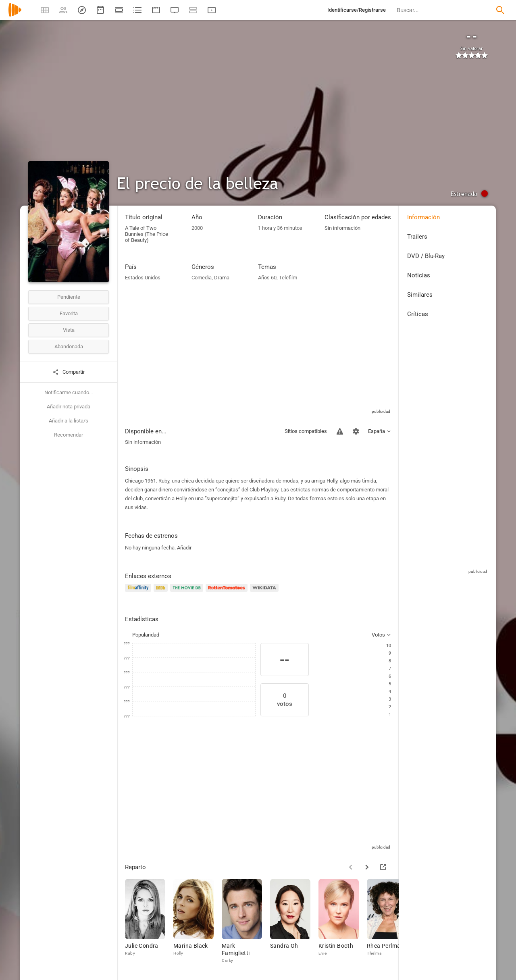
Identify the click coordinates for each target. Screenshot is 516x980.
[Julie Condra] (149, 921)
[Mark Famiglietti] (246, 921)
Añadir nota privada (69, 407)
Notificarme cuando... (69, 392)
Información (423, 217)
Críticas (418, 314)
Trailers (417, 237)
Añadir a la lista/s (69, 421)
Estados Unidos (143, 278)
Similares (420, 295)
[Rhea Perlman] (391, 921)
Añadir (184, 548)
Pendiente (69, 297)
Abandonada (69, 346)
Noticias (419, 275)
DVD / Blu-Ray (426, 256)
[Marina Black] (198, 921)
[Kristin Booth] (343, 921)
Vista (69, 330)
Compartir (69, 372)
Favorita (69, 313)
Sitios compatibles (306, 431)
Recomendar (69, 435)
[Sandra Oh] (294, 921)
